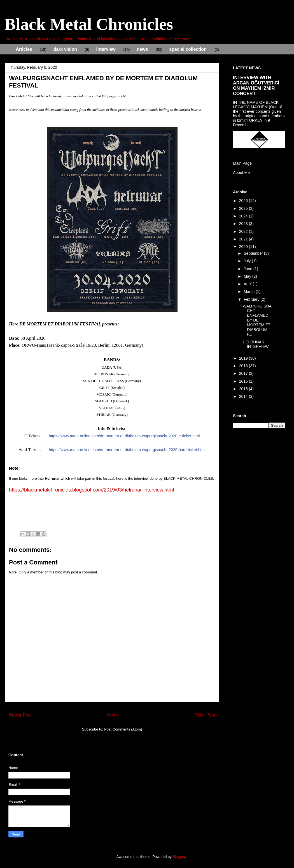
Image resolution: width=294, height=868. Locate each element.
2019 (244, 358)
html (127, 450)
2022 (244, 231)
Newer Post (20, 715)
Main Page (242, 163)
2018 (244, 366)
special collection (188, 49)
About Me (241, 173)
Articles (24, 49)
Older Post (205, 715)
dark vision (65, 49)
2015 (244, 389)
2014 (244, 396)
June (248, 269)
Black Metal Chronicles (89, 24)
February (252, 299)
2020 (244, 247)
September (254, 253)
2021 (244, 239)
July (248, 261)
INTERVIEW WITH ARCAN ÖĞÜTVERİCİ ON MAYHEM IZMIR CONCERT (256, 85)
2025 (244, 208)
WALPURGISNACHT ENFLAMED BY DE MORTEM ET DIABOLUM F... (257, 320)
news (143, 49)
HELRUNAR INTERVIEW (256, 344)
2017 (244, 373)
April (248, 284)
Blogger (179, 857)
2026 (244, 201)
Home (113, 715)
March (250, 291)
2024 (244, 216)
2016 (244, 381)
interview (106, 49)
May (248, 276)
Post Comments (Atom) (123, 729)
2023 (244, 224)
